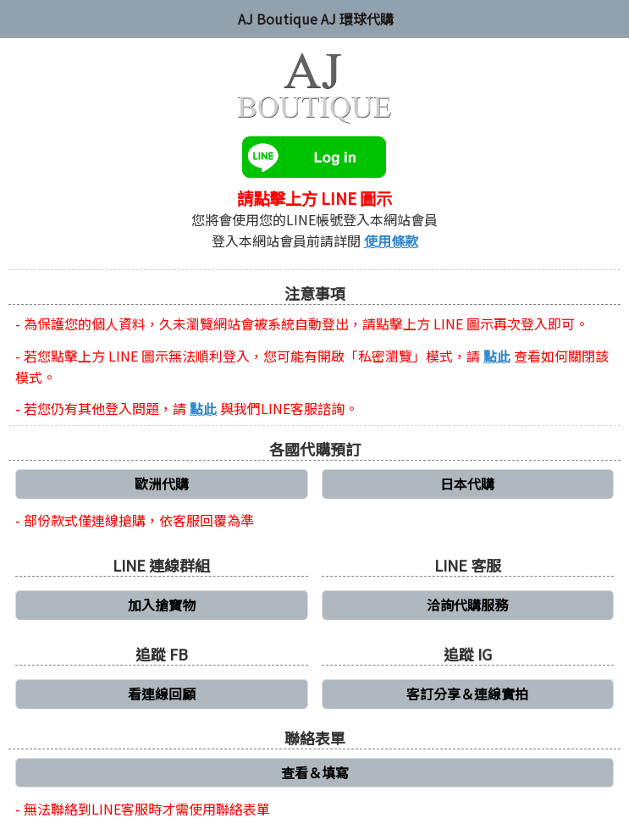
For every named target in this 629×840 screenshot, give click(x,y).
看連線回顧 (162, 694)
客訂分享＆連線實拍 (467, 694)
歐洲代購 (162, 484)
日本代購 (467, 484)
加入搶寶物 (162, 605)
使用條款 (391, 240)
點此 (497, 356)
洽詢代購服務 (467, 605)
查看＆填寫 (315, 772)
